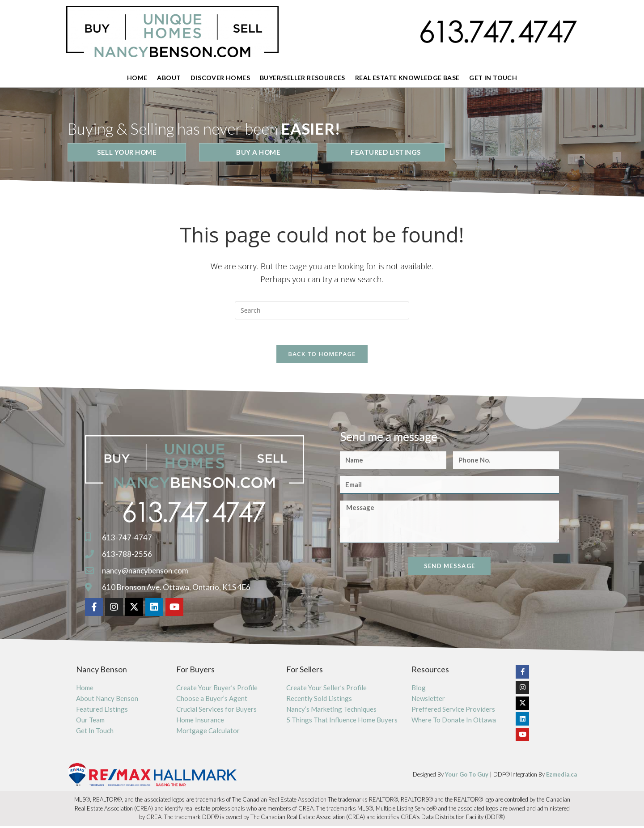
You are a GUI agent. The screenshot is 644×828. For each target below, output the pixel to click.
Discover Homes (220, 78)
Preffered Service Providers (453, 711)
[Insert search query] (322, 310)
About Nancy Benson (107, 700)
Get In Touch (493, 78)
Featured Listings (102, 711)
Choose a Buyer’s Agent (212, 700)
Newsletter (428, 700)
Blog (419, 689)
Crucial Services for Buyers (216, 711)
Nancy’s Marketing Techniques (331, 711)
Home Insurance (200, 722)
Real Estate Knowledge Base (407, 78)
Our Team (90, 722)
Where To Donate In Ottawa (454, 722)
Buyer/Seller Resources (303, 78)
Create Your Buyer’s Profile (217, 689)
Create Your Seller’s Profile (326, 689)
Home (137, 78)
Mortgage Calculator (208, 732)
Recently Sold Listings (319, 700)
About (169, 78)
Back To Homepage (322, 356)
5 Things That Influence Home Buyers (342, 722)
